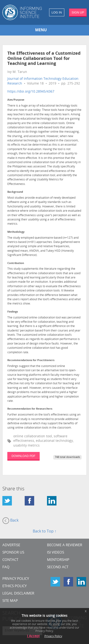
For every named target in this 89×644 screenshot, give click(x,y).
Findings (13, 312)
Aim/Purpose (16, 100)
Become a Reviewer (65, 545)
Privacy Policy (16, 579)
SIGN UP (78, 12)
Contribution (16, 263)
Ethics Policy (14, 586)
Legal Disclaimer (18, 594)
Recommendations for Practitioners (31, 360)
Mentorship (58, 560)
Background (15, 192)
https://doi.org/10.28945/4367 (31, 92)
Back (10, 521)
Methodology (16, 232)
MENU (41, 30)
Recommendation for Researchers (30, 409)
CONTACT (10, 560)
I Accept (33, 636)
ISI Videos (56, 553)
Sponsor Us (13, 553)
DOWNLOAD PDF (23, 456)
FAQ (6, 567)
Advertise (11, 545)
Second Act (58, 567)
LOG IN (57, 12)
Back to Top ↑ (45, 532)
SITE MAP (10, 601)
